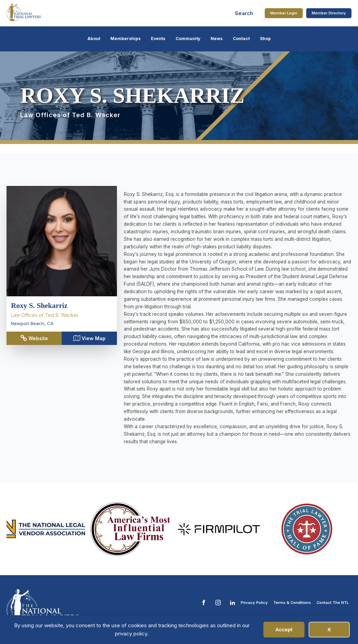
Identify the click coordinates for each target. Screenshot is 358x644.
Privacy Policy (254, 603)
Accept (284, 629)
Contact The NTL (333, 603)
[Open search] (245, 13)
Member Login (284, 13)
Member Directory (329, 13)
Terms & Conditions (292, 603)
